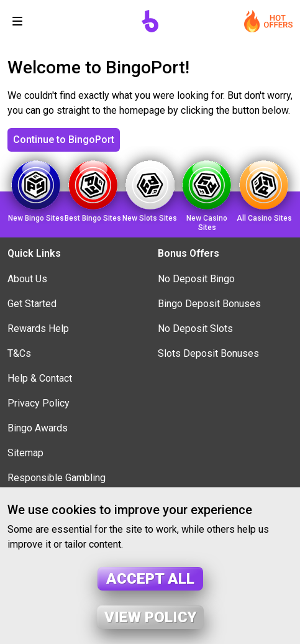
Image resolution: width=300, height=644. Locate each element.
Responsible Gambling (57, 478)
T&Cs (19, 353)
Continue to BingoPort (64, 140)
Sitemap (25, 453)
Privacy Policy (39, 403)
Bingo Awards (38, 428)
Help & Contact (40, 378)
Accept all (150, 579)
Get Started (32, 304)
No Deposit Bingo (196, 279)
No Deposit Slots (195, 329)
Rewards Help (38, 329)
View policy (150, 617)
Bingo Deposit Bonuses (209, 304)
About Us (27, 279)
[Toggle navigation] (17, 21)
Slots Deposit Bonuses (208, 353)
